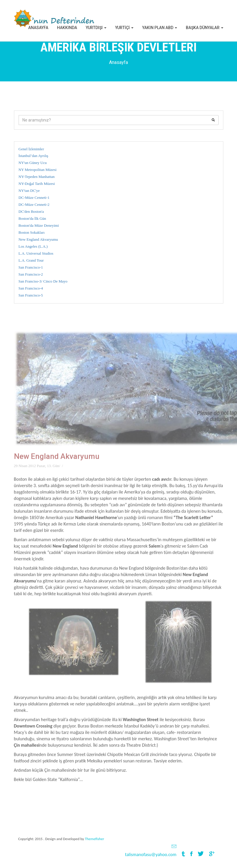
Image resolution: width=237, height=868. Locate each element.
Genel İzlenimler (31, 149)
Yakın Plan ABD (160, 28)
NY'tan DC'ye (29, 191)
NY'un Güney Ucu (33, 163)
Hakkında (67, 28)
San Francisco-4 (31, 288)
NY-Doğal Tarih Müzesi (37, 184)
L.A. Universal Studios (36, 253)
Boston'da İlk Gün (32, 218)
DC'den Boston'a (31, 211)
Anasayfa (38, 28)
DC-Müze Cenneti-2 (34, 205)
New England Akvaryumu (38, 239)
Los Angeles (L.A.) (33, 246)
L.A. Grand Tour (31, 260)
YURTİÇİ (124, 28)
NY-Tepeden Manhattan (37, 177)
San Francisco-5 (31, 295)
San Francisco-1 (31, 267)
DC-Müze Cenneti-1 (34, 198)
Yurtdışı (96, 28)
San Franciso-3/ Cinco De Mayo (43, 281)
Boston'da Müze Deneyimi (39, 225)
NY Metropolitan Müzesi (38, 170)
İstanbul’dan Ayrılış (33, 156)
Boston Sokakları (32, 232)
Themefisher (95, 839)
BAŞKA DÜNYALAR (205, 28)
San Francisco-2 (31, 274)
